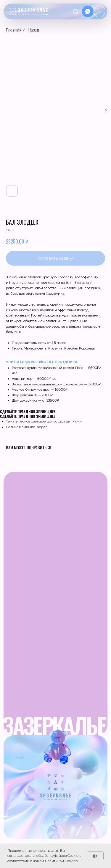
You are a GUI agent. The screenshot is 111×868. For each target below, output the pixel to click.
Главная (14, 30)
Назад (33, 30)
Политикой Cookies (61, 861)
